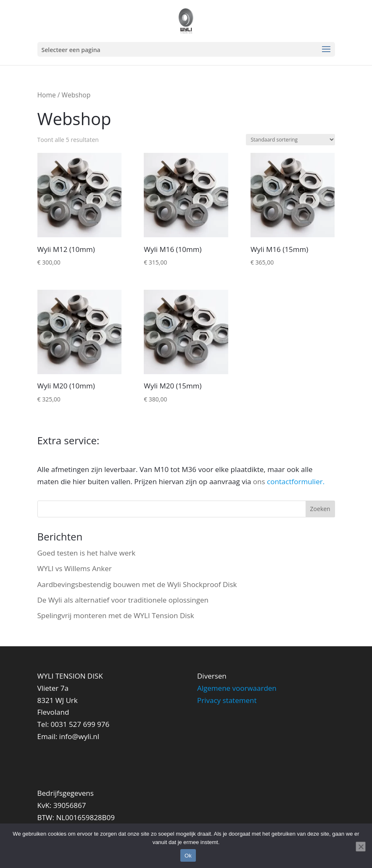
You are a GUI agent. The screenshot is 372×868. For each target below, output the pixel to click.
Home (47, 95)
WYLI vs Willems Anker (75, 568)
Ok (188, 856)
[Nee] (361, 847)
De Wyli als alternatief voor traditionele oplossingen (123, 600)
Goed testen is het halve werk (87, 553)
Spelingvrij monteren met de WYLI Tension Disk (116, 615)
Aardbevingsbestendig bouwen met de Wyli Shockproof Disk (137, 584)
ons (289, 481)
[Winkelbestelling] (290, 140)
